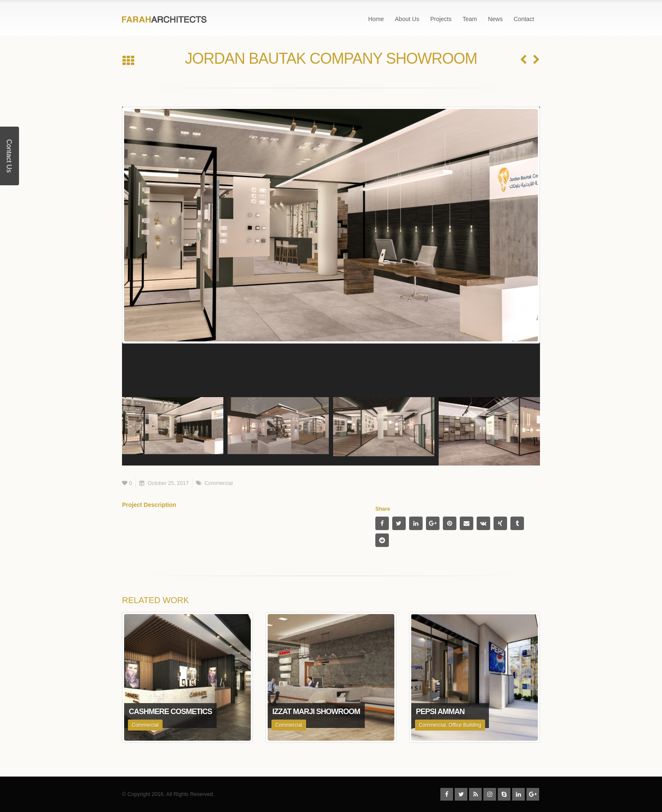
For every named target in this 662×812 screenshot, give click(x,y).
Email (467, 523)
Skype (504, 794)
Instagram (490, 794)
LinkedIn (416, 523)
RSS (475, 794)
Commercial (218, 483)
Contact (524, 19)
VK (483, 523)
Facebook (382, 523)
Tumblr (517, 523)
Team (469, 19)
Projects (441, 19)
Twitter (399, 523)
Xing (500, 523)
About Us (407, 19)
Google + (433, 523)
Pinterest (450, 523)
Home (376, 19)
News (495, 19)
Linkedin (518, 794)
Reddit (382, 540)
